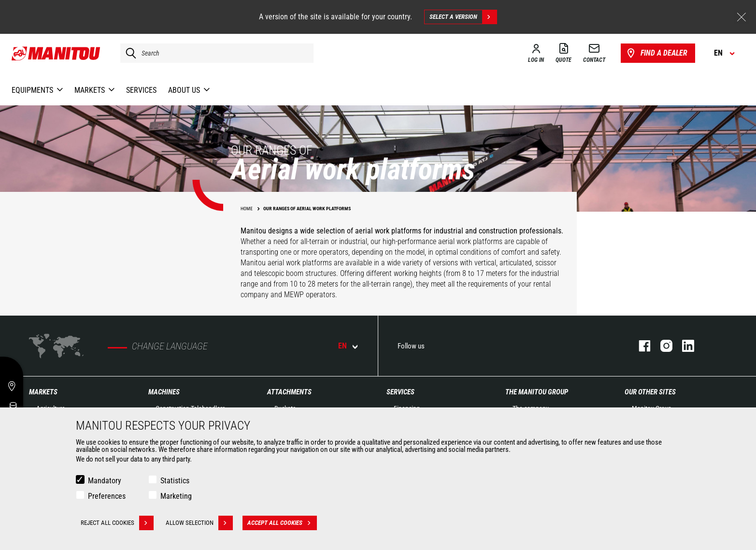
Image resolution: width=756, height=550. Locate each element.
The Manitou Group (537, 392)
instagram (662, 346)
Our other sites (650, 392)
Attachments (289, 392)
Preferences (107, 496)
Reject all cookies (117, 523)
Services (400, 392)
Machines (164, 392)
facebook (640, 346)
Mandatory (105, 481)
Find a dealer (656, 53)
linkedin (683, 346)
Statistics (175, 481)
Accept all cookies (282, 523)
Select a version (463, 17)
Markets (43, 392)
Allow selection (199, 523)
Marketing (176, 496)
